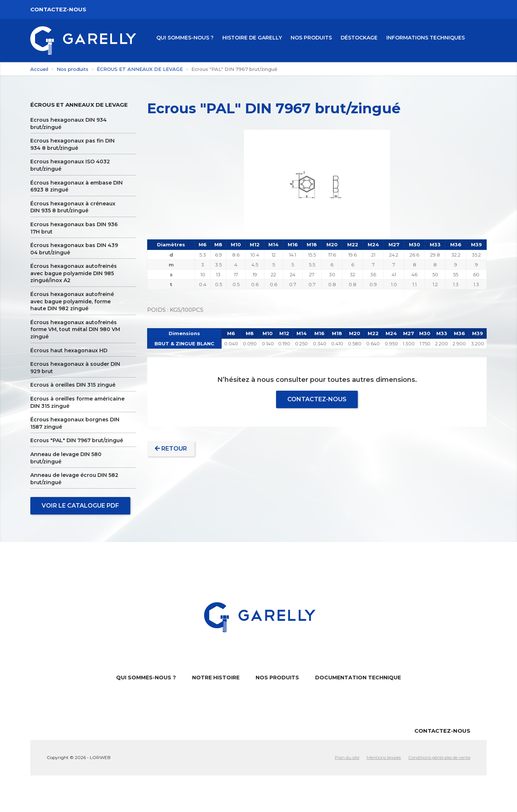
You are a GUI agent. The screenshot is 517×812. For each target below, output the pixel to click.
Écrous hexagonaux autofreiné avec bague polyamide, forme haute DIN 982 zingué (72, 301)
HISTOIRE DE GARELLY (252, 38)
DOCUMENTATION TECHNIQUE (358, 678)
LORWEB (100, 757)
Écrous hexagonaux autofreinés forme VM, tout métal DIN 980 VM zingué (75, 329)
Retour (171, 449)
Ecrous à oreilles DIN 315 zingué (73, 385)
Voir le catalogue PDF (80, 506)
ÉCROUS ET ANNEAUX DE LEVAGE (79, 105)
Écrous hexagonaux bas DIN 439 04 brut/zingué (74, 249)
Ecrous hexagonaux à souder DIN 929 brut (75, 368)
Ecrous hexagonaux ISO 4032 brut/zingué (70, 165)
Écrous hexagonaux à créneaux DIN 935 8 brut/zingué (73, 207)
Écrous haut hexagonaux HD (69, 350)
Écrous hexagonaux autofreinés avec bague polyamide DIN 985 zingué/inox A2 (74, 273)
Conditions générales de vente (439, 757)
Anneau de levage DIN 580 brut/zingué (66, 458)
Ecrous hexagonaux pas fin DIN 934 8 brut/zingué (72, 144)
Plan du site (347, 757)
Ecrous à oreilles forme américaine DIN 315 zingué (77, 402)
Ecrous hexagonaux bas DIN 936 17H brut (74, 228)
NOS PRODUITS (311, 38)
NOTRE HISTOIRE (216, 678)
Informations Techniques (426, 38)
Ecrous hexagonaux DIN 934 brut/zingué (68, 124)
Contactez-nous (58, 9)
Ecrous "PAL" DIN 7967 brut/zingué (77, 440)
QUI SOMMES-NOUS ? (185, 38)
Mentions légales (384, 757)
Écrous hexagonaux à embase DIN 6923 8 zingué (76, 186)
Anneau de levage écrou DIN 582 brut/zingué (74, 479)
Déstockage (359, 38)
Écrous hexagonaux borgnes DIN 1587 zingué (75, 423)
